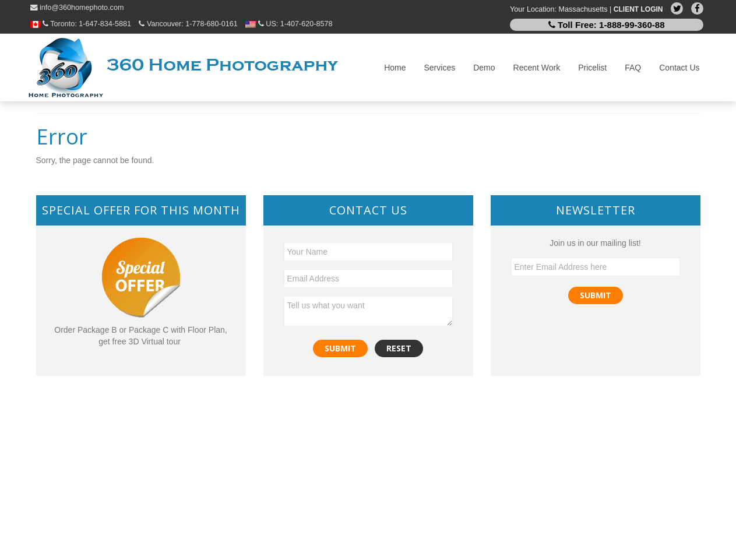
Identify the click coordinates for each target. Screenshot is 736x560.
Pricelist (592, 68)
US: (289, 24)
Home (395, 68)
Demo (484, 68)
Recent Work (537, 68)
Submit (596, 295)
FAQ (633, 68)
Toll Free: (607, 25)
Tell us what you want (368, 311)
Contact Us (679, 68)
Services (440, 68)
